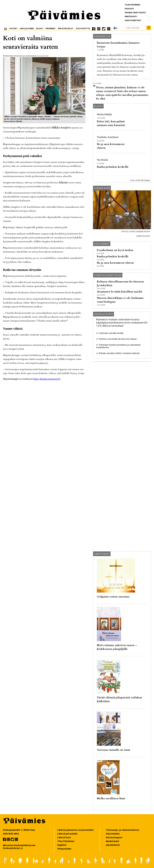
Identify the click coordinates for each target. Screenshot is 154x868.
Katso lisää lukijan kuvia (136, 231)
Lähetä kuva (143, 236)
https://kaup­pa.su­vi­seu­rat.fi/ (47, 379)
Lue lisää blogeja (140, 180)
